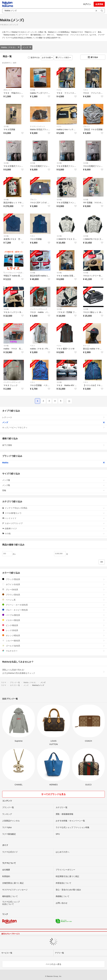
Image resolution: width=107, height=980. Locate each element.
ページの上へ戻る (53, 964)
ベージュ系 (53, 600)
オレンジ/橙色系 (53, 635)
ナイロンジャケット (38, 126)
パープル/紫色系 (53, 615)
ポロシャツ (8, 90)
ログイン (87, 4)
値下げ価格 (53, 445)
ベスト (59, 90)
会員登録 (99, 4)
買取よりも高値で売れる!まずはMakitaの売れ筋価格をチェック (53, 671)
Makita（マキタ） (10, 47)
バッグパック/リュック (39, 309)
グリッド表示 (63, 58)
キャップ (86, 346)
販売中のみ (34, 58)
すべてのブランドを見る (53, 794)
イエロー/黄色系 (53, 620)
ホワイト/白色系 (53, 584)
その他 (33, 90)
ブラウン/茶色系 (53, 595)
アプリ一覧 (59, 953)
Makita (53, 463)
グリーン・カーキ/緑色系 (53, 605)
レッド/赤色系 (53, 630)
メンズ (27, 47)
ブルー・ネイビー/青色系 (53, 610)
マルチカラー (53, 651)
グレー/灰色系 (53, 589)
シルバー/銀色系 (53, 641)
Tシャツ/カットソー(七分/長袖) (14, 273)
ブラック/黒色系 (53, 579)
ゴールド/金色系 (53, 646)
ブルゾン (86, 126)
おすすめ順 (47, 58)
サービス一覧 (7, 953)
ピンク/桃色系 (53, 625)
